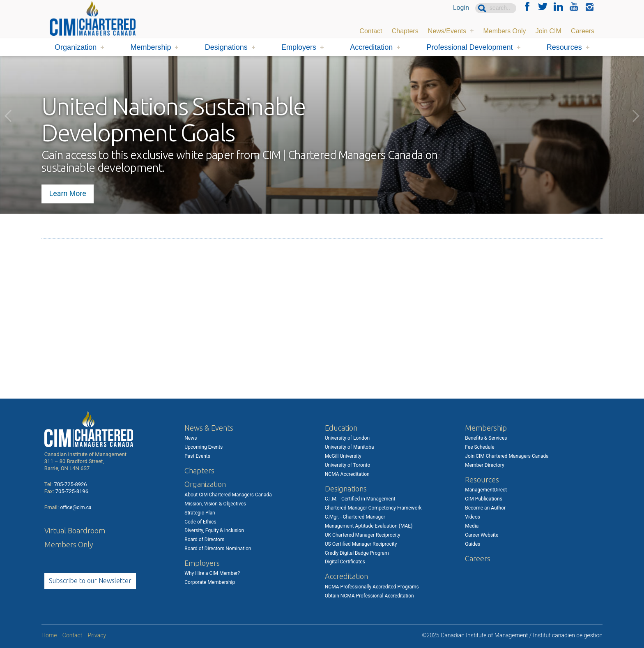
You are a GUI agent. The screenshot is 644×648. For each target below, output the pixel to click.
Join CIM (549, 31)
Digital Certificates (345, 562)
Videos (473, 517)
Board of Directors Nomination (218, 549)
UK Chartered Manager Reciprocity (363, 535)
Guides (473, 544)
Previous (8, 116)
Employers (299, 47)
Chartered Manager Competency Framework (373, 508)
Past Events (197, 456)
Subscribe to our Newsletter (90, 581)
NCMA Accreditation (347, 474)
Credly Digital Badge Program (357, 553)
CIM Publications (484, 499)
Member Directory (484, 465)
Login (461, 8)
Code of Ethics (200, 522)
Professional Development (469, 47)
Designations (226, 47)
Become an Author (485, 508)
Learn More (68, 193)
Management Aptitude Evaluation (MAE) (369, 526)
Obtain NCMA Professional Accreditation (369, 596)
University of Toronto (347, 465)
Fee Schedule (480, 447)
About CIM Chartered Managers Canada (228, 495)
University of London (347, 438)
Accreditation (371, 47)
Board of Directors (204, 540)
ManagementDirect (486, 490)
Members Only (504, 31)
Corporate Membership (210, 582)
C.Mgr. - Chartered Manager (355, 517)
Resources (564, 47)
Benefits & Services (486, 438)
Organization (76, 47)
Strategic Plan (200, 513)
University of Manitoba (350, 447)
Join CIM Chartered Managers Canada (507, 456)
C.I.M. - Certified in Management (360, 499)
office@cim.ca (76, 507)
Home (49, 635)
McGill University (343, 456)
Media (472, 526)
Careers (583, 31)
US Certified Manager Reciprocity (361, 544)
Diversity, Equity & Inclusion (214, 530)
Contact (371, 31)
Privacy (97, 635)
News (191, 438)
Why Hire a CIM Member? (212, 573)
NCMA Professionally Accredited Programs (372, 587)
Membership (151, 47)
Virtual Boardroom (75, 530)
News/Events (447, 31)
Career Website (482, 535)
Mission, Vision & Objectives (215, 504)
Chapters (405, 31)
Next (636, 116)
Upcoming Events (204, 447)
